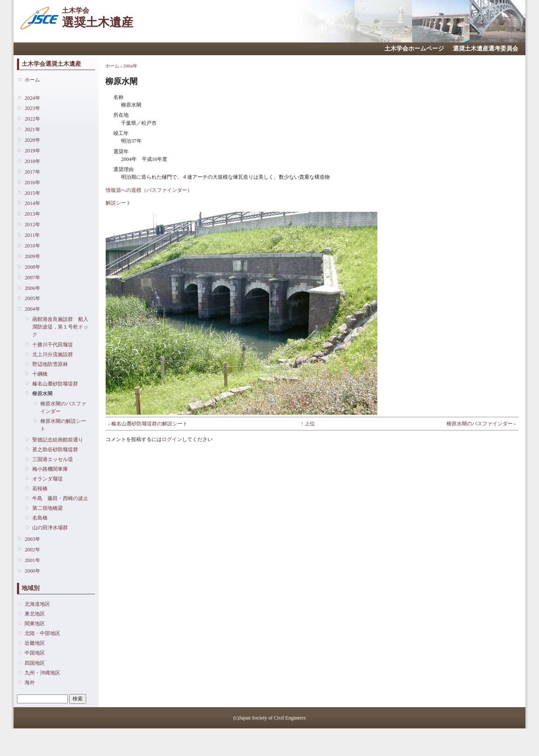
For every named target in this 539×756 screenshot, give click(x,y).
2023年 (32, 108)
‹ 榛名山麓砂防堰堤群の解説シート (148, 424)
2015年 (32, 193)
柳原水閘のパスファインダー (63, 408)
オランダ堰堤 (48, 479)
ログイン (172, 439)
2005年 (32, 298)
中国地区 (35, 653)
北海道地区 (37, 604)
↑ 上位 (308, 424)
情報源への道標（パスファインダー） (149, 190)
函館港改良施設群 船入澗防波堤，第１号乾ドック (60, 327)
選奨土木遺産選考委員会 (486, 49)
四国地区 (35, 663)
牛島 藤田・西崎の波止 (60, 498)
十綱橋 (40, 374)
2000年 (32, 571)
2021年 (32, 129)
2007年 (32, 278)
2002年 (32, 550)
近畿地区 (35, 643)
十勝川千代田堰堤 (53, 345)
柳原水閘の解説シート (63, 425)
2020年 (32, 140)
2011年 (32, 235)
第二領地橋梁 (48, 508)
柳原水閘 (42, 393)
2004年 (32, 309)
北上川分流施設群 (53, 354)
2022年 (32, 119)
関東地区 (35, 624)
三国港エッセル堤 (53, 459)
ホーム (32, 80)
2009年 (32, 256)
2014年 (32, 203)
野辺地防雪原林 (50, 364)
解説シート (118, 203)
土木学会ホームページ (414, 49)
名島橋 (40, 518)
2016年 (32, 183)
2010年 (32, 246)
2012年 (32, 225)
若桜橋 (40, 489)
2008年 (32, 267)
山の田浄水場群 (50, 528)
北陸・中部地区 (42, 633)
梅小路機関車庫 (50, 469)
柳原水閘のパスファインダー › (481, 424)
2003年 (32, 539)
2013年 (32, 214)
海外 (30, 683)
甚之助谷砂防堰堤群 (55, 450)
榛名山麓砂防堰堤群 (55, 384)
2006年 (32, 288)
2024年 (32, 98)
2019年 (32, 151)
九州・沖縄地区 (42, 673)
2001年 (32, 560)
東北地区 (35, 614)
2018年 (32, 161)
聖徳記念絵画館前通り (58, 440)
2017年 (32, 172)
